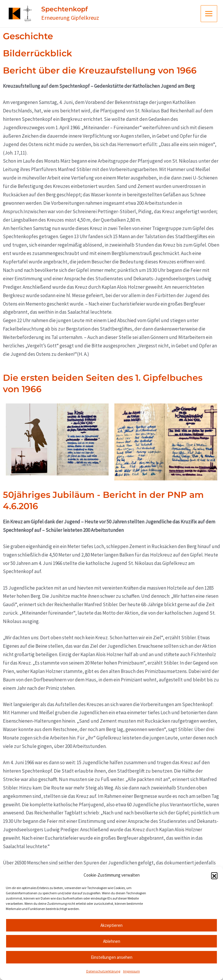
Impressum (132, 971)
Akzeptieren (111, 925)
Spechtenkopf (81, 12)
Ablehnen (112, 941)
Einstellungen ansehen (112, 957)
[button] (214, 875)
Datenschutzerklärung (103, 971)
